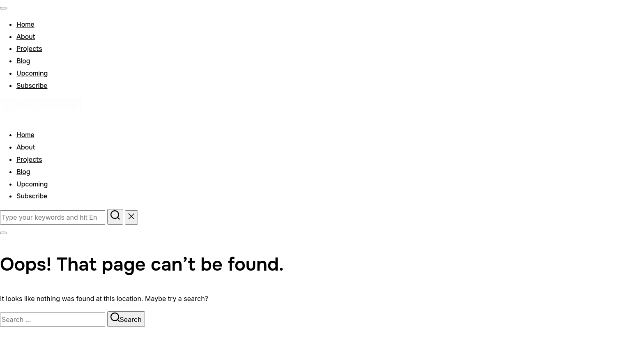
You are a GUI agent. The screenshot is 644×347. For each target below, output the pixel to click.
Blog (23, 61)
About (26, 37)
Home (25, 24)
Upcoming (32, 73)
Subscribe (32, 86)
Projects (29, 49)
